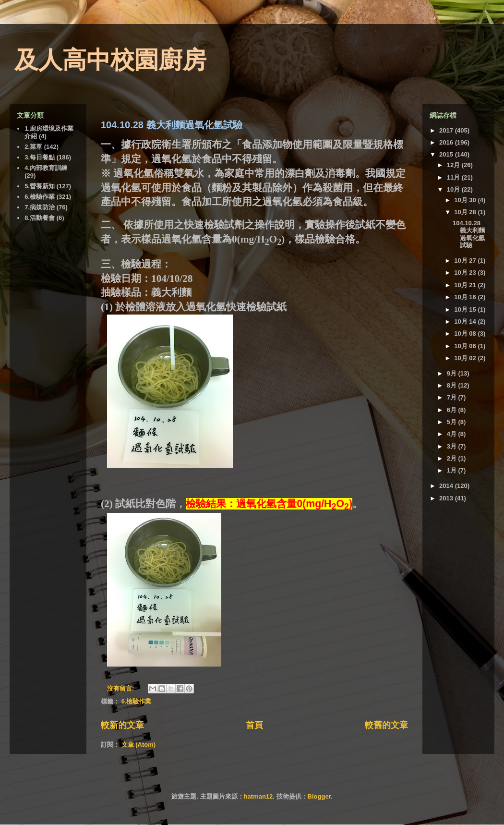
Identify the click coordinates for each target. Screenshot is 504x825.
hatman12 (258, 796)
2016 (447, 142)
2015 (447, 154)
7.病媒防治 (40, 207)
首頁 (254, 725)
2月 (453, 458)
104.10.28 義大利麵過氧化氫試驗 (172, 125)
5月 (453, 422)
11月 (454, 177)
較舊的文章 (386, 725)
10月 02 (466, 358)
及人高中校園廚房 (110, 60)
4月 (453, 434)
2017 (447, 130)
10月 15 (466, 309)
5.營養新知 (40, 186)
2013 (447, 498)
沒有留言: (121, 688)
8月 (453, 385)
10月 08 (466, 334)
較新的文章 (122, 725)
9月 (453, 373)
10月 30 (466, 200)
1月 (453, 470)
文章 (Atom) (139, 745)
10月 (454, 189)
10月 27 (466, 261)
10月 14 (466, 322)
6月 (453, 410)
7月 (453, 397)
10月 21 (466, 285)
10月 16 (466, 297)
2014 (447, 486)
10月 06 (466, 346)
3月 (453, 446)
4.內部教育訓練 (46, 168)
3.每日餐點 (40, 157)
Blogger (319, 796)
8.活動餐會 (40, 218)
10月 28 (466, 212)
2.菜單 (33, 147)
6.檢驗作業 (137, 701)
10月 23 (466, 273)
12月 (454, 165)
